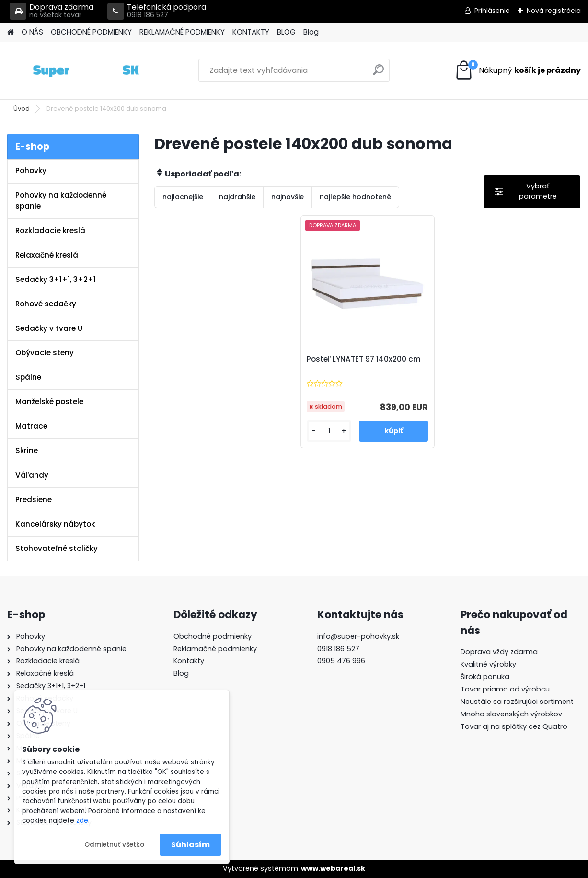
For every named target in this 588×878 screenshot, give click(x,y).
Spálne (28, 377)
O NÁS (32, 32)
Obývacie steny (45, 353)
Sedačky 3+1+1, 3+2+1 (56, 279)
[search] (378, 74)
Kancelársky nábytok (55, 524)
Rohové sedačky (46, 304)
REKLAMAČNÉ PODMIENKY (182, 32)
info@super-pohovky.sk (358, 636)
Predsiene (34, 499)
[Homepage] (11, 32)
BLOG (286, 32)
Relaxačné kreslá (47, 255)
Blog (311, 32)
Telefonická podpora (157, 11)
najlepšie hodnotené (355, 197)
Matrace (31, 426)
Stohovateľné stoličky (57, 548)
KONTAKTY (251, 32)
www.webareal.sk (333, 868)
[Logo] (73, 70)
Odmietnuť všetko (114, 845)
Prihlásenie (492, 11)
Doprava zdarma (52, 11)
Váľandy (32, 475)
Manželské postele (49, 402)
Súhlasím (190, 845)
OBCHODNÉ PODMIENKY (91, 32)
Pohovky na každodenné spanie (61, 200)
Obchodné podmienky (213, 636)
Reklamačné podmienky (215, 649)
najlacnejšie (183, 197)
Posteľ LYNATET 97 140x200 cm (364, 359)
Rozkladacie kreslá (50, 230)
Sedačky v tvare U (49, 328)
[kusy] (329, 431)
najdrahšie (237, 197)
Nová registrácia (554, 11)
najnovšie (288, 197)
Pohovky (31, 170)
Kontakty (189, 661)
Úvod (22, 109)
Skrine (27, 451)
